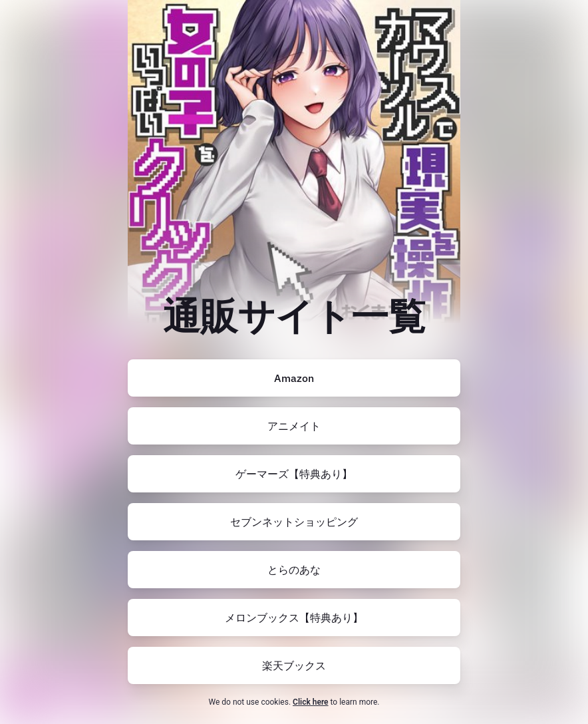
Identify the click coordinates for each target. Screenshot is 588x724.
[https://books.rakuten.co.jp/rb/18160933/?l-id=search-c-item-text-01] (294, 665)
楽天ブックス (294, 665)
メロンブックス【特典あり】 (294, 618)
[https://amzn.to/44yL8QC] (294, 378)
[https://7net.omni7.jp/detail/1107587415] (294, 522)
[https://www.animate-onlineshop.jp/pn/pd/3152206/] (294, 426)
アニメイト (294, 426)
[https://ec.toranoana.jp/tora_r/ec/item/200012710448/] (294, 570)
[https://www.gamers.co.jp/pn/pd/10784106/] (294, 474)
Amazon (294, 378)
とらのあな (294, 570)
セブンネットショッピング (294, 522)
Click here (310, 702)
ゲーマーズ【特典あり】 (294, 474)
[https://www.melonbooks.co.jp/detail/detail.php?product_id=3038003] (294, 618)
